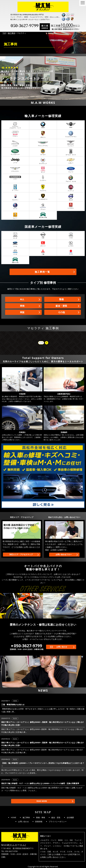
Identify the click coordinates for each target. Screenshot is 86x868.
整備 (61, 299)
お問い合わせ (62, 647)
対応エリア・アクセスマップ (21, 554)
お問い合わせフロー (64, 554)
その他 (61, 312)
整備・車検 (41, 817)
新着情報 (39, 822)
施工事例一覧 (42, 272)
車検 (22, 306)
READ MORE (42, 801)
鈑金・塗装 (61, 306)
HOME (14, 817)
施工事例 (26, 817)
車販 (22, 312)
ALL (22, 299)
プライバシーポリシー (58, 822)
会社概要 (70, 817)
